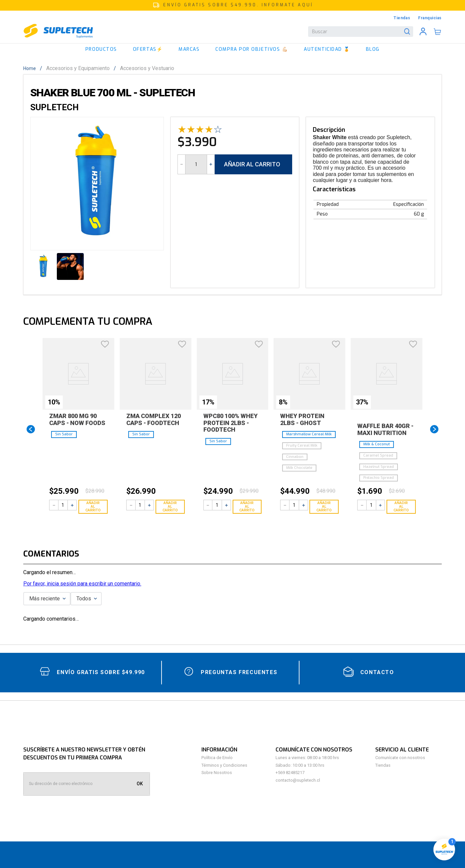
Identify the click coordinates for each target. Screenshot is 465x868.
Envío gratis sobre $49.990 (101, 672)
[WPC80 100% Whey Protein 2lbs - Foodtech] (233, 429)
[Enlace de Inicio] (32, 68)
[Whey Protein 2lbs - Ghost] (309, 429)
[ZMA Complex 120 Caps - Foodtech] (156, 429)
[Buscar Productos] (408, 32)
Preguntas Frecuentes (239, 672)
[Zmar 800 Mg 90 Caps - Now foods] (78, 429)
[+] (211, 164)
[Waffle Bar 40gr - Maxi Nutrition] (387, 429)
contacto (377, 672)
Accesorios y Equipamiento (78, 68)
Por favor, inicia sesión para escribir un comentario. (82, 584)
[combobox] (361, 32)
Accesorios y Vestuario (147, 68)
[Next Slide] (434, 429)
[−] (181, 164)
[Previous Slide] (31, 429)
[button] (232, 5)
